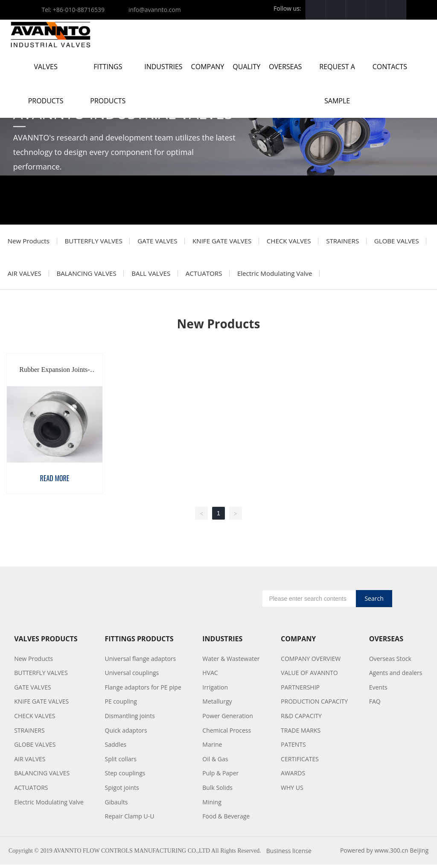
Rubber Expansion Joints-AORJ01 (54, 376)
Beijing (419, 854)
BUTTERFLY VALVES (96, 242)
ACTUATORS (271, 276)
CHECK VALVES (296, 242)
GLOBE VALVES (31, 276)
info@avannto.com (155, 10)
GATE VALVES (162, 242)
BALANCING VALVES (150, 276)
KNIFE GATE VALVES (228, 242)
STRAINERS (351, 242)
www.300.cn (391, 854)
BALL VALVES (217, 276)
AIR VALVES (87, 276)
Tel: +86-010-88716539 (73, 10)
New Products (29, 242)
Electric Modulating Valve (344, 276)
